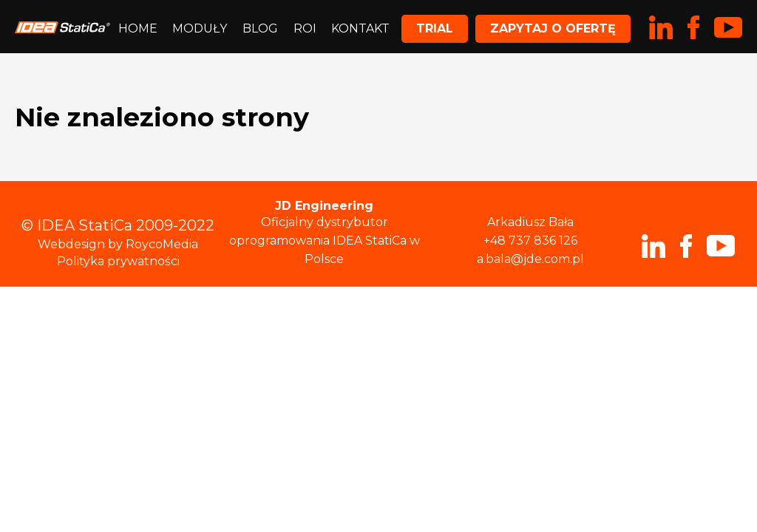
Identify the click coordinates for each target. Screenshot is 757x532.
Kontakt (360, 28)
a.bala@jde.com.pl (530, 259)
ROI (305, 28)
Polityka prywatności (118, 261)
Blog (260, 28)
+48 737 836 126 (530, 241)
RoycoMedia (162, 244)
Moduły (200, 28)
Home (138, 28)
